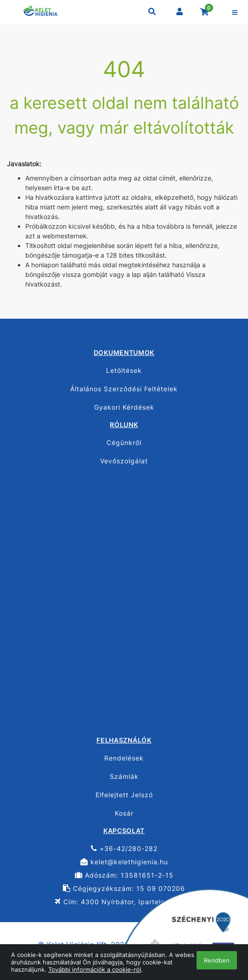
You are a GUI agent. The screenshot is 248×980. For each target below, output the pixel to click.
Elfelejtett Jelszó (124, 795)
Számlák (124, 776)
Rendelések (124, 758)
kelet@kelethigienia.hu (124, 862)
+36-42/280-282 (124, 848)
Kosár (124, 813)
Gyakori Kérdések (124, 407)
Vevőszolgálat (124, 461)
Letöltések (124, 370)
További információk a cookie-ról (95, 969)
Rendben (217, 960)
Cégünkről (124, 442)
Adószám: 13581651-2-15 (124, 875)
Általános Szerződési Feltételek (124, 389)
